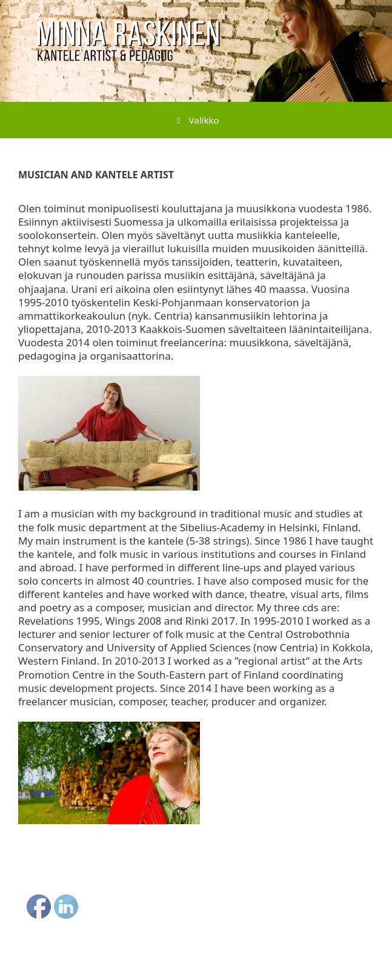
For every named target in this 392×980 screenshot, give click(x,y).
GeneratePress (272, 961)
